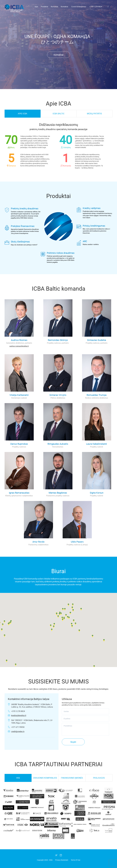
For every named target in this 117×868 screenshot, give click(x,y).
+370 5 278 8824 (96, 7)
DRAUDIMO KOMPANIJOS (45, 778)
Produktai (44, 7)
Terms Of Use (76, 860)
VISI (18, 778)
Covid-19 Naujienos (79, 7)
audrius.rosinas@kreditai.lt (19, 346)
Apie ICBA (23, 114)
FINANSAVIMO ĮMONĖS (72, 778)
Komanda (54, 7)
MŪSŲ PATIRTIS (94, 114)
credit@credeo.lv (18, 731)
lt (110, 7)
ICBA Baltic (59, 114)
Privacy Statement (62, 860)
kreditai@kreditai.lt (19, 715)
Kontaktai (64, 7)
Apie (36, 7)
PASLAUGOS (99, 778)
